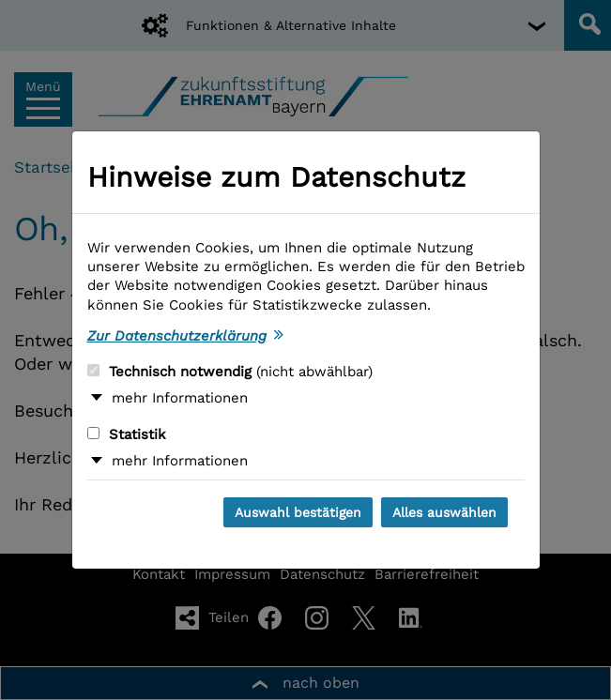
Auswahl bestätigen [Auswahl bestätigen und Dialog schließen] (298, 512)
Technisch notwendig (230, 372)
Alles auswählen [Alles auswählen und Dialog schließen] (444, 512)
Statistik (127, 434)
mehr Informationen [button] (180, 398)
